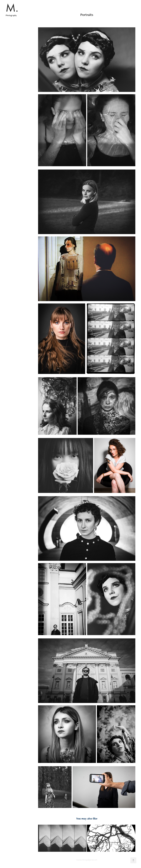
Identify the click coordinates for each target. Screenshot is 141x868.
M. (12, 8)
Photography (11, 15)
